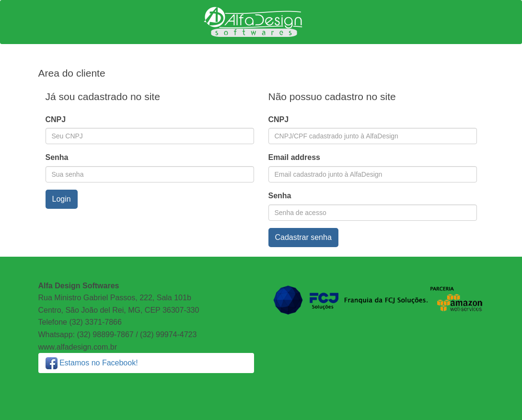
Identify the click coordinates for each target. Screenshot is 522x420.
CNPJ (56, 119)
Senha (57, 157)
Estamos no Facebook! (92, 363)
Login (62, 199)
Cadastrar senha (303, 237)
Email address (295, 157)
